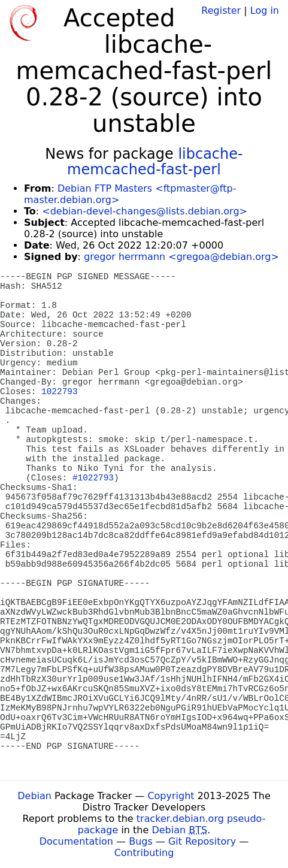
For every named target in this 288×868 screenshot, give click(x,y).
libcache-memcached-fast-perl (155, 162)
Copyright (171, 796)
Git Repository (202, 841)
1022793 (59, 392)
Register (221, 10)
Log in (265, 10)
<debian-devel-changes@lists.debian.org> (145, 211)
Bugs (141, 841)
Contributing (144, 853)
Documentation (76, 841)
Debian (34, 796)
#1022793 (93, 478)
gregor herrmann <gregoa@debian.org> (181, 257)
